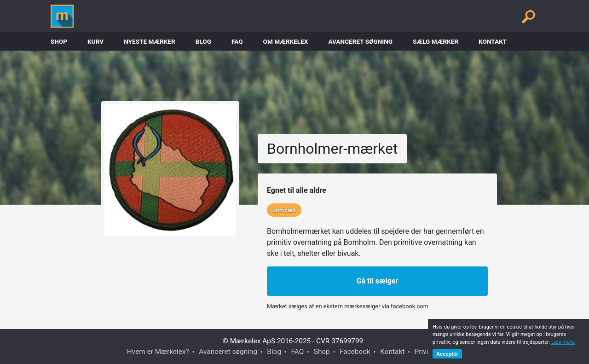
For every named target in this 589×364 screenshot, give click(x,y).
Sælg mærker (436, 41)
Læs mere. (563, 342)
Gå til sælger (378, 281)
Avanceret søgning (360, 41)
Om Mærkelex (286, 41)
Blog (203, 41)
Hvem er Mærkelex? (158, 352)
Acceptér (447, 354)
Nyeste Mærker (150, 41)
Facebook (355, 352)
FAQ (237, 41)
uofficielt (284, 210)
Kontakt (493, 41)
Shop (59, 41)
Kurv (95, 41)
